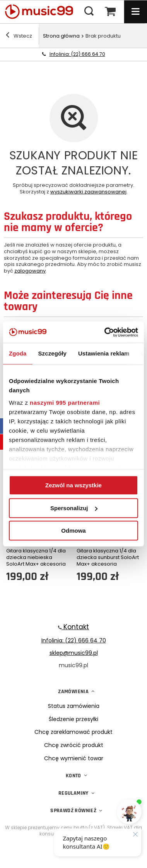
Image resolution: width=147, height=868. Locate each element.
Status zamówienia (74, 706)
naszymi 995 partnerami (65, 403)
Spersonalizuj (74, 508)
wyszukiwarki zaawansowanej (88, 192)
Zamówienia (73, 692)
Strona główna (61, 36)
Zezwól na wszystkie (73, 485)
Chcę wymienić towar (74, 758)
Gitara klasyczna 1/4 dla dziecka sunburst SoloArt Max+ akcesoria (108, 558)
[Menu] (135, 12)
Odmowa (73, 531)
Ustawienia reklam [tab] (104, 353)
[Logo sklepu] (43, 12)
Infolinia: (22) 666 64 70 (77, 54)
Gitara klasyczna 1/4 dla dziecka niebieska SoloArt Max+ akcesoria (36, 558)
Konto (73, 776)
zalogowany (30, 271)
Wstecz (19, 36)
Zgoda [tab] (18, 353)
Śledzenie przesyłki (73, 719)
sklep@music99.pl (74, 653)
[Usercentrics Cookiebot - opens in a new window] (105, 332)
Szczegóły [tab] (52, 353)
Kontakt (75, 627)
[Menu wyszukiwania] (89, 12)
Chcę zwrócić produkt (74, 745)
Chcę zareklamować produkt (73, 732)
